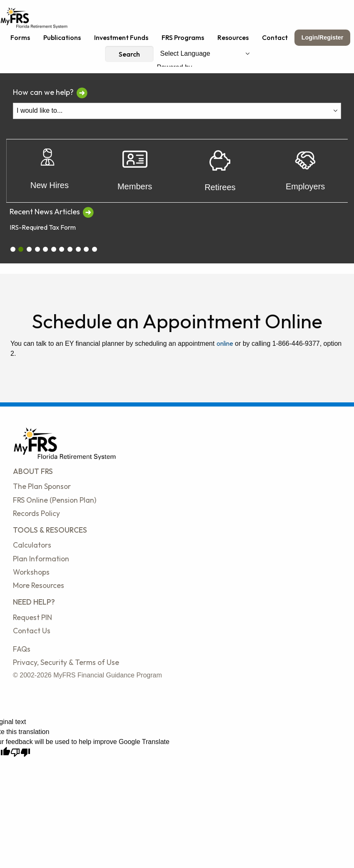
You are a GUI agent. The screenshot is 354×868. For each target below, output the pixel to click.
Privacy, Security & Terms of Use (66, 662)
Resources (233, 37)
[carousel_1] (21, 249)
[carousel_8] (78, 249)
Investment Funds (121, 37)
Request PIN (32, 617)
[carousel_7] (70, 249)
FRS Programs (183, 37)
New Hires (50, 171)
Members (135, 171)
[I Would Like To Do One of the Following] (177, 111)
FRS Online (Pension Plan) (55, 500)
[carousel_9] (86, 249)
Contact (275, 37)
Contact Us (32, 631)
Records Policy (36, 513)
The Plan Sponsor (42, 486)
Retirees (220, 171)
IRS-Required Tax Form (43, 227)
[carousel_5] (54, 249)
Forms (20, 37)
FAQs (22, 649)
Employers (305, 171)
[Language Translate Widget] (205, 54)
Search (129, 54)
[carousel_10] (95, 249)
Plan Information (41, 559)
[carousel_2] (29, 249)
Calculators (32, 545)
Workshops (31, 572)
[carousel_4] (45, 249)
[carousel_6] (62, 249)
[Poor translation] (20, 753)
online (225, 343)
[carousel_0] (13, 249)
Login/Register (323, 37)
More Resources (39, 585)
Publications (62, 37)
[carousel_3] (37, 249)
